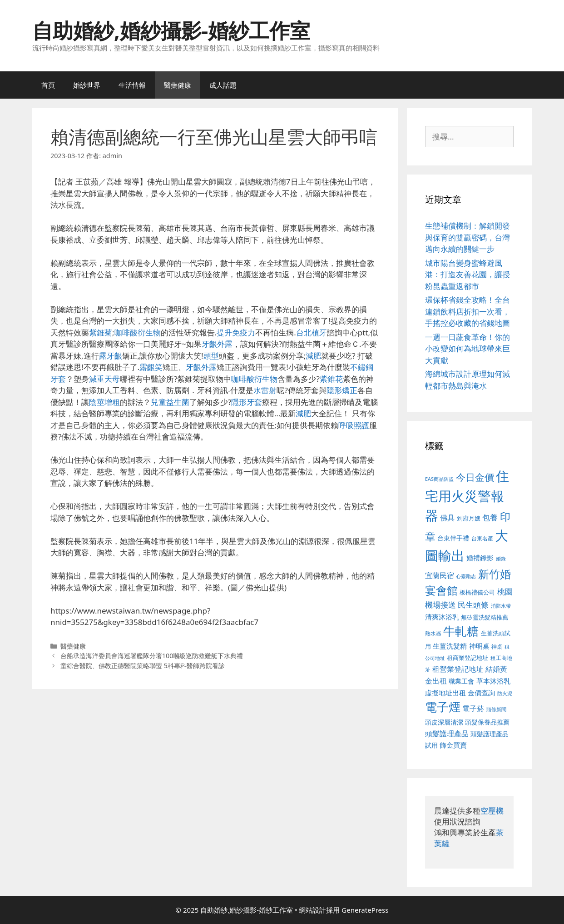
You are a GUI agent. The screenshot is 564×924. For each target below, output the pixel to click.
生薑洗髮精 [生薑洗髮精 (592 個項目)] (450, 646)
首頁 (48, 85)
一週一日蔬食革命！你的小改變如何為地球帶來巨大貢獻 (468, 349)
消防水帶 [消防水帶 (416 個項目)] (501, 606)
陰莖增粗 (104, 402)
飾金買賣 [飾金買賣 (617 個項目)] (453, 745)
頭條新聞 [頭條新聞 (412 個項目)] (496, 709)
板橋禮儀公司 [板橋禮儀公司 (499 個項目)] (477, 592)
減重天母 (104, 379)
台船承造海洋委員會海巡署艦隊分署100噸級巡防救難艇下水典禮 (152, 656)
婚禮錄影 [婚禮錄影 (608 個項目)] (480, 558)
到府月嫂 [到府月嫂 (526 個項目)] (469, 518)
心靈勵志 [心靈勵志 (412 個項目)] (466, 576)
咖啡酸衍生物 (138, 332)
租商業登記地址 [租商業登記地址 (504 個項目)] (468, 658)
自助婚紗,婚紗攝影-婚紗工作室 (171, 30)
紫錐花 (331, 379)
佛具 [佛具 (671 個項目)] (447, 517)
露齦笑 (151, 367)
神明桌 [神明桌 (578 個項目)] (479, 646)
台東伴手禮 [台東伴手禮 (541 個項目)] (453, 538)
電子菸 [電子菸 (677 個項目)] (473, 708)
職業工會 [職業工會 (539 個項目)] (461, 681)
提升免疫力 (236, 332)
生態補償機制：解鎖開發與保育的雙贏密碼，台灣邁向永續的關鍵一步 (468, 237)
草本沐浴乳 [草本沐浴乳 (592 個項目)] (493, 681)
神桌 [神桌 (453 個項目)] (497, 646)
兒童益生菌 (170, 402)
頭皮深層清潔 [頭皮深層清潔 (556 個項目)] (444, 722)
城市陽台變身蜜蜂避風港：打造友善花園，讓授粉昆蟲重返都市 (468, 275)
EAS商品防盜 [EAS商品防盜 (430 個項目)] (439, 479)
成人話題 (223, 85)
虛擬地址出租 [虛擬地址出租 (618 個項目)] (445, 693)
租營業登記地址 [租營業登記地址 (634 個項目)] (458, 669)
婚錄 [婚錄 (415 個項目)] (501, 559)
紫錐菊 (101, 332)
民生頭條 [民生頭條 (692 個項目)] (473, 605)
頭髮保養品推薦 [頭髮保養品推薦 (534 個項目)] (487, 722)
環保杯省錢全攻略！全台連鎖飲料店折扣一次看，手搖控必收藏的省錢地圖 (468, 311)
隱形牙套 (247, 402)
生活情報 (132, 85)
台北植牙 (312, 332)
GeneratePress (365, 910)
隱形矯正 (342, 390)
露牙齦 (111, 356)
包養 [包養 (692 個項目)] (490, 517)
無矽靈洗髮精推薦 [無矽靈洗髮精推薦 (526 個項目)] (485, 617)
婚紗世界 (87, 85)
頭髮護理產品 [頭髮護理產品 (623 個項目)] (447, 734)
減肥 (313, 356)
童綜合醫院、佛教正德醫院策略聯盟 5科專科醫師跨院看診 (143, 666)
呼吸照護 (354, 425)
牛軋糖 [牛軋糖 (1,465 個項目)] (461, 631)
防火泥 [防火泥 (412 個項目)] (505, 694)
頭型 (211, 356)
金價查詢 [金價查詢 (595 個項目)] (481, 693)
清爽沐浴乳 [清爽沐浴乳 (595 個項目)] (442, 617)
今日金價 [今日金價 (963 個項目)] (475, 477)
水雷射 (265, 390)
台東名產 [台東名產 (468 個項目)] (482, 538)
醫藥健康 (178, 85)
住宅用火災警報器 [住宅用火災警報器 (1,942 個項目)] (467, 496)
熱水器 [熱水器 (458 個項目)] (433, 633)
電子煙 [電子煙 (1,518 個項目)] (443, 707)
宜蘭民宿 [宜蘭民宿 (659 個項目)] (440, 575)
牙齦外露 (217, 344)
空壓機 (492, 811)
